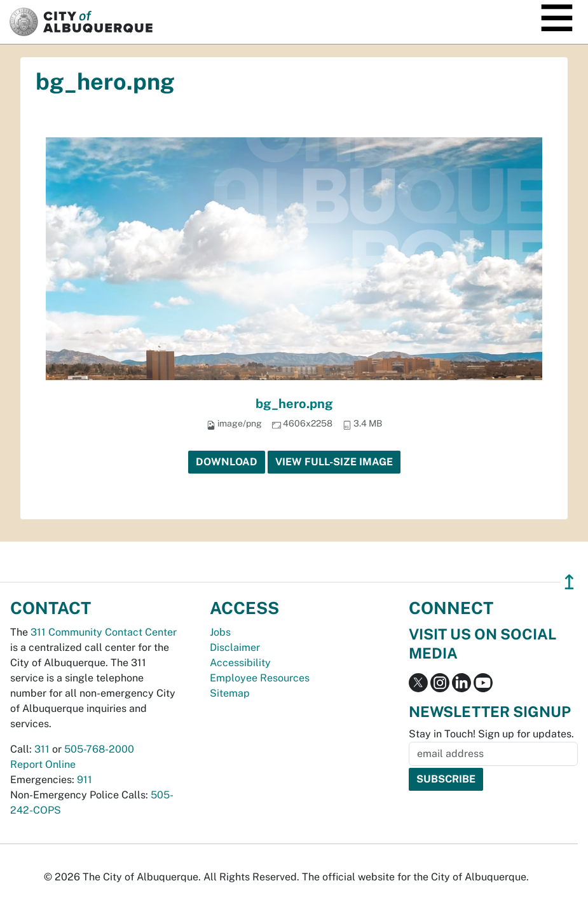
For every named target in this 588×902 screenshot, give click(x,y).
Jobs (220, 632)
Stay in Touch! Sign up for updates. (491, 734)
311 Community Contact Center (104, 632)
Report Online (43, 764)
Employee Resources (260, 678)
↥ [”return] (569, 582)
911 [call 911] (85, 780)
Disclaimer (235, 647)
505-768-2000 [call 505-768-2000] (99, 749)
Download (227, 462)
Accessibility (240, 663)
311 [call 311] (42, 749)
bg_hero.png (294, 404)
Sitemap (230, 693)
